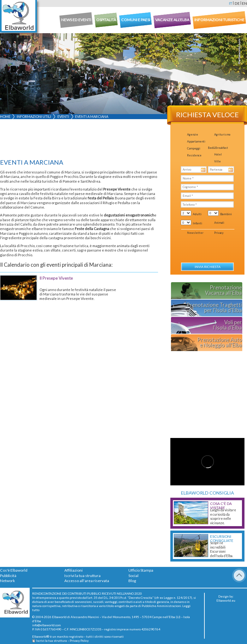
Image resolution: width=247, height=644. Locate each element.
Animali (219, 223)
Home (5, 116)
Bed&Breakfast (218, 148)
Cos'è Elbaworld (14, 570)
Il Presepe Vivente (56, 278)
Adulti (197, 214)
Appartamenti (196, 141)
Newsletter (195, 233)
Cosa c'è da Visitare (221, 506)
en (244, 3)
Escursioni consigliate (222, 538)
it (231, 3)
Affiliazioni (74, 570)
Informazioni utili (34, 116)
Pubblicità (8, 576)
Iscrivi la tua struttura (82, 576)
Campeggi (194, 148)
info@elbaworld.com (47, 625)
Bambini (226, 214)
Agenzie (193, 134)
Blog (132, 581)
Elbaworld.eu (226, 600)
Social (133, 576)
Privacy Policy (79, 641)
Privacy (219, 233)
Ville (218, 161)
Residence (194, 155)
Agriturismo (222, 134)
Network (7, 581)
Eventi (63, 116)
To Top (239, 575)
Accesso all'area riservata (87, 581)
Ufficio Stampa (141, 570)
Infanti (197, 223)
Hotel (218, 154)
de (237, 3)
